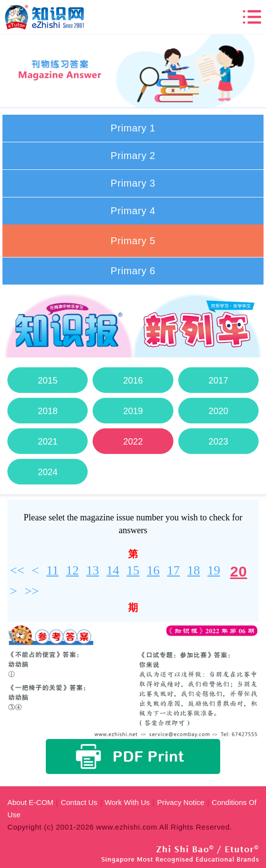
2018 (48, 411)
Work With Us (127, 802)
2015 (48, 381)
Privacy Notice (181, 802)
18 (194, 570)
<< (17, 570)
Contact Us (79, 802)
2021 (48, 442)
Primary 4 (133, 211)
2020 (218, 411)
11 (52, 570)
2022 (133, 442)
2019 (133, 411)
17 (173, 570)
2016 (133, 381)
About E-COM (30, 802)
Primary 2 (133, 156)
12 (72, 570)
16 (153, 570)
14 (113, 570)
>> (32, 591)
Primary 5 (133, 241)
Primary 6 (133, 271)
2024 (48, 472)
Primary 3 (133, 183)
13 (93, 570)
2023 (218, 442)
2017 (218, 381)
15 (133, 570)
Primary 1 (133, 128)
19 (214, 570)
